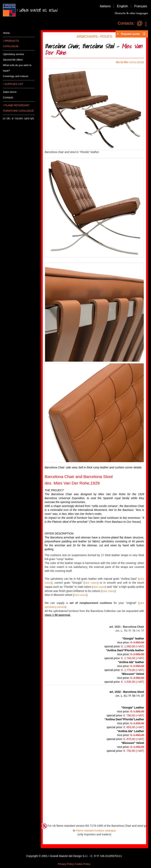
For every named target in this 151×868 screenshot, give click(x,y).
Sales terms (10, 92)
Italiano (105, 6)
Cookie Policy (82, 864)
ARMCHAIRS (87, 37)
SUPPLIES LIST (13, 84)
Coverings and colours (16, 76)
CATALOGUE (136, 62)
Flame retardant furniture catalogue (96, 831)
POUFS (106, 37)
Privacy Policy (66, 864)
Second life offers (13, 60)
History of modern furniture (19, 119)
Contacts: (126, 23)
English (122, 6)
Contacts (8, 97)
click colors (91, 583)
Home (6, 33)
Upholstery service (13, 54)
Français (141, 6)
